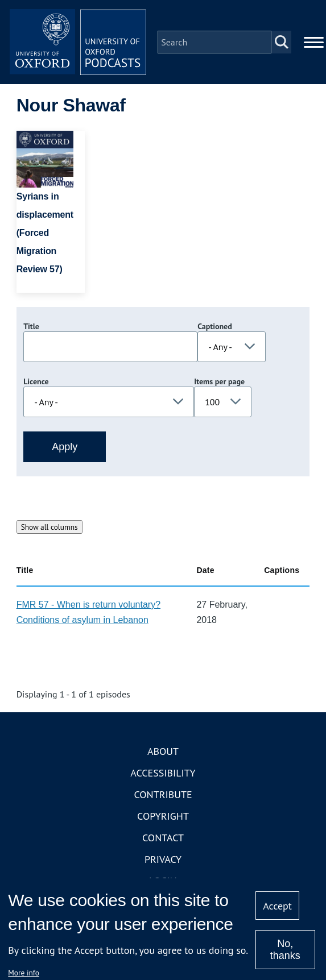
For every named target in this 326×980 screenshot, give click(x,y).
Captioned (215, 326)
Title (31, 326)
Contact (163, 838)
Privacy (163, 859)
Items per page (219, 381)
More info (24, 973)
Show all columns (49, 527)
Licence (36, 381)
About (163, 751)
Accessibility (163, 773)
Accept (277, 906)
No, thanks (285, 950)
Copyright (163, 816)
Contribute (163, 794)
